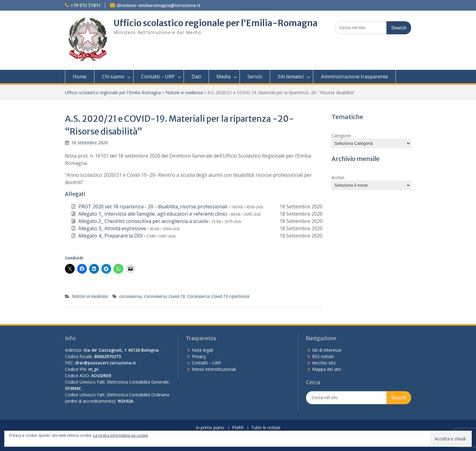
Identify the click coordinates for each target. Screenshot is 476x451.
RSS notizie (323, 356)
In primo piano (210, 428)
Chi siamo (113, 77)
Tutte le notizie (266, 428)
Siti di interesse (327, 350)
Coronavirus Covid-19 (165, 296)
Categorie (341, 136)
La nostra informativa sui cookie (121, 435)
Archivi (338, 178)
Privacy (199, 356)
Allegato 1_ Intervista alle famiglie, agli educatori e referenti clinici (153, 214)
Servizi (255, 77)
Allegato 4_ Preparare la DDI (111, 236)
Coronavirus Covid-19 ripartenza (218, 296)
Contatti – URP (158, 77)
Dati (196, 77)
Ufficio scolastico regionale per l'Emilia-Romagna (216, 23)
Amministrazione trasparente (354, 77)
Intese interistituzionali (214, 369)
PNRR (238, 428)
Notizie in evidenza (184, 92)
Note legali (202, 350)
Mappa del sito (327, 369)
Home (80, 77)
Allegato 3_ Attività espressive (112, 228)
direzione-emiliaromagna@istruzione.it (158, 5)
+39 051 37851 (85, 5)
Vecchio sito (324, 363)
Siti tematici (291, 77)
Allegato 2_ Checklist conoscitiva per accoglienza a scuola (143, 221)
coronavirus (131, 296)
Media (223, 77)
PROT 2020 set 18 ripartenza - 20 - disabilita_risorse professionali (153, 207)
